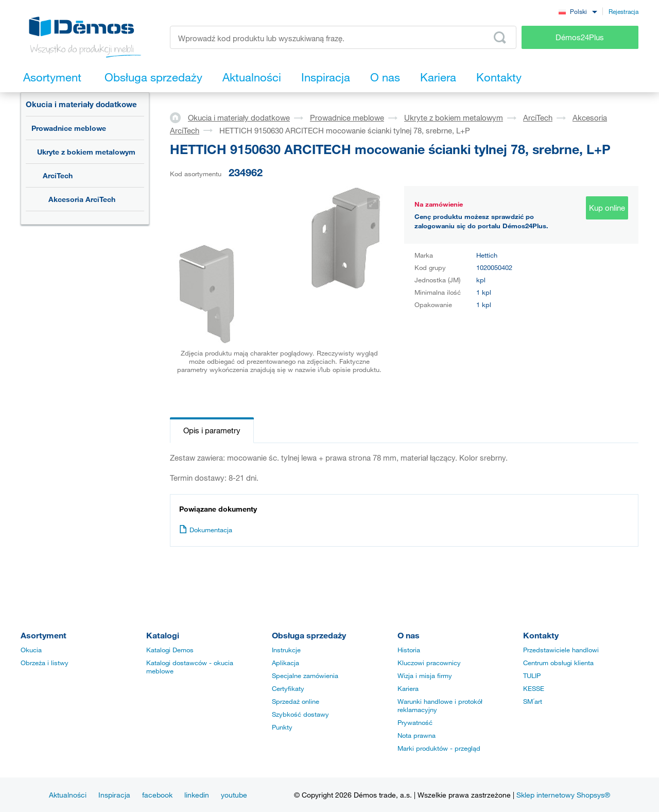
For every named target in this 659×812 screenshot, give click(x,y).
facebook (157, 795)
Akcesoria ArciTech (82, 199)
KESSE (534, 688)
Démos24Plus (580, 37)
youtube (234, 795)
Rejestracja (623, 11)
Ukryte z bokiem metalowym (86, 152)
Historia (409, 650)
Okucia (31, 650)
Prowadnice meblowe (69, 128)
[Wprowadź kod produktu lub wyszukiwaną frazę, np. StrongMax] (343, 37)
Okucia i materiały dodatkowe (81, 104)
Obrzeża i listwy (45, 663)
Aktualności (68, 795)
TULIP (532, 675)
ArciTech (58, 175)
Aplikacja (285, 663)
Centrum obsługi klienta (558, 663)
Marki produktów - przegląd (439, 748)
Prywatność (415, 722)
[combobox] (578, 11)
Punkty (282, 727)
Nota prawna (417, 735)
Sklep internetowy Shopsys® (563, 795)
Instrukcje (286, 650)
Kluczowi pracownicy (429, 663)
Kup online (607, 208)
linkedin (197, 795)
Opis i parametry (212, 430)
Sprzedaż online (296, 701)
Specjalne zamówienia (305, 675)
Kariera (408, 688)
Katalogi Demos (170, 650)
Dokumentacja (206, 530)
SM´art (533, 701)
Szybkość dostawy (300, 714)
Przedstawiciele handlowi (561, 650)
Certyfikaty (288, 688)
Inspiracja (114, 795)
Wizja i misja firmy (425, 675)
